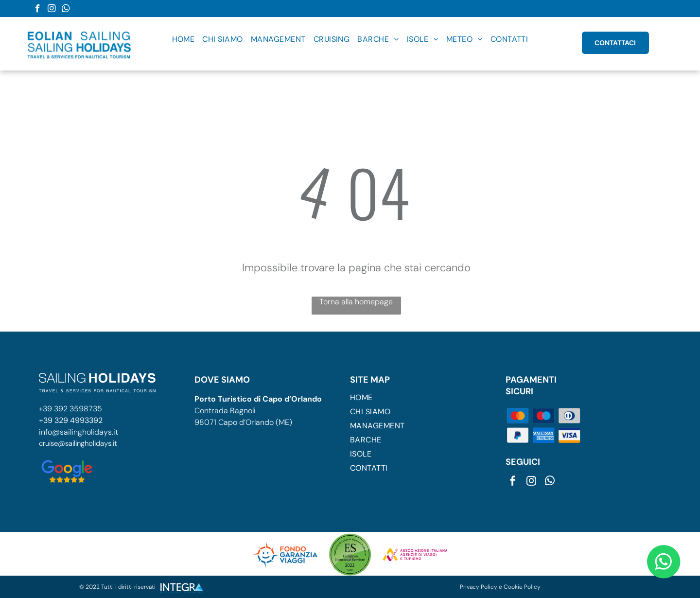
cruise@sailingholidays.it (78, 443)
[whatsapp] (66, 10)
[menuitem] (184, 39)
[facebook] (38, 10)
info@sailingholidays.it (79, 432)
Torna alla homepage (356, 302)
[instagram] (52, 10)
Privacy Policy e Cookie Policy (500, 587)
